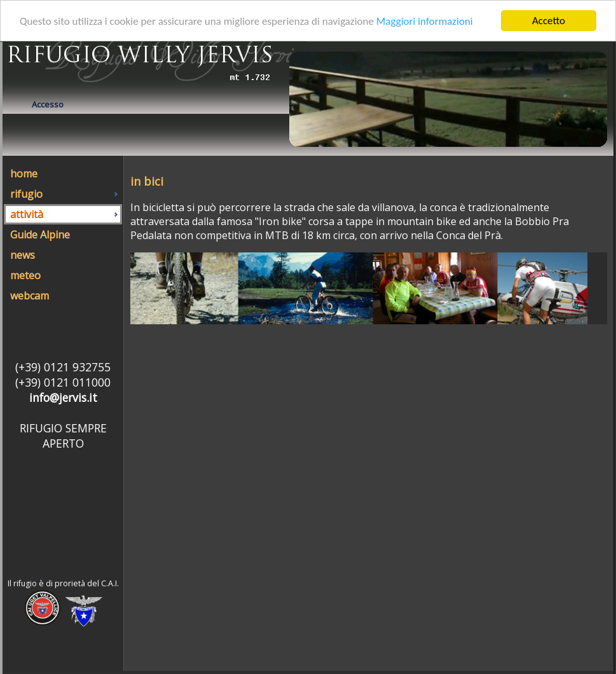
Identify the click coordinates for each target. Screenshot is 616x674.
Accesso (48, 104)
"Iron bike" (280, 221)
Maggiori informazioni (425, 21)
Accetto (549, 21)
